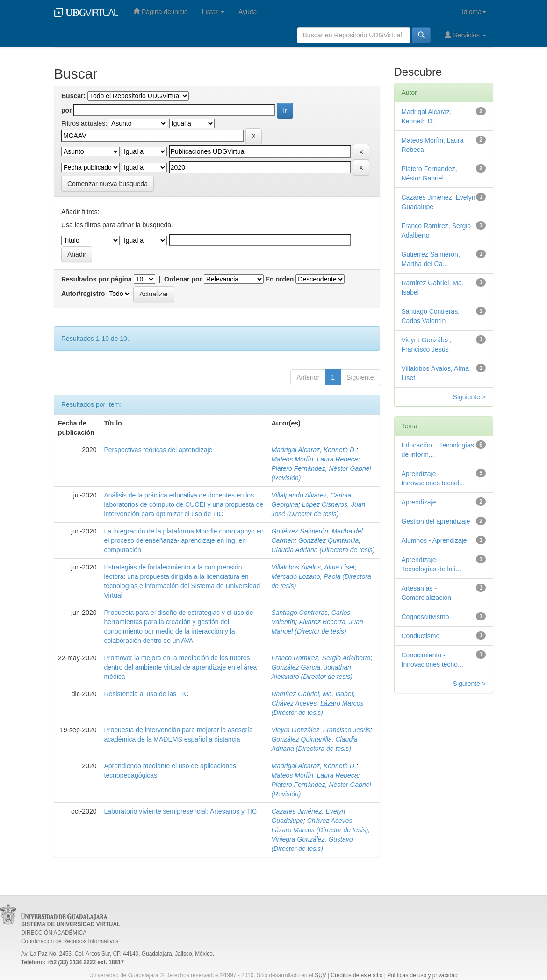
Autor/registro (83, 294)
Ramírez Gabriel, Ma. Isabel (312, 694)
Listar (213, 12)
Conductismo (421, 636)
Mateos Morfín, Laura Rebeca (314, 459)
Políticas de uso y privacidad (422, 975)
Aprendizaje (419, 502)
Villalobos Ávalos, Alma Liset (313, 567)
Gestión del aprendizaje (436, 521)
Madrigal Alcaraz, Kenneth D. (314, 450)
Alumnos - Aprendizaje (434, 540)
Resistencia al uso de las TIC (147, 694)
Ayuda (248, 12)
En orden (280, 279)
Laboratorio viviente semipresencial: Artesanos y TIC (181, 811)
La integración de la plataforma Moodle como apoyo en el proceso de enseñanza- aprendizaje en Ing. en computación (184, 540)
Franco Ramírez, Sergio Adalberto (321, 658)
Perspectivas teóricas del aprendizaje (158, 450)
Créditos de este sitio (356, 975)
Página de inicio (161, 11)
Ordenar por (183, 279)
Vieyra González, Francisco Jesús (320, 730)
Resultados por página (97, 279)
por (67, 110)
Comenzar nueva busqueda (108, 184)
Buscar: (73, 96)
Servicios (465, 35)
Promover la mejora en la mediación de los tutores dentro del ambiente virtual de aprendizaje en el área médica (181, 667)
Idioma (474, 12)
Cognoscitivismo (425, 617)
